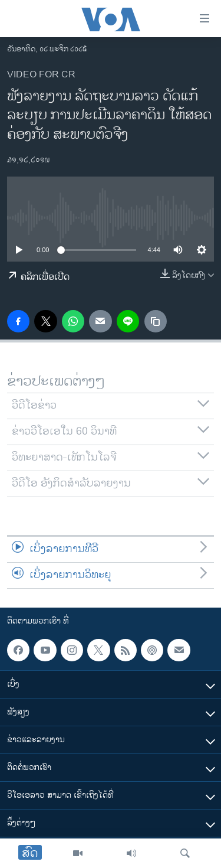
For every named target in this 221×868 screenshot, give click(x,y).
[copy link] (156, 321)
